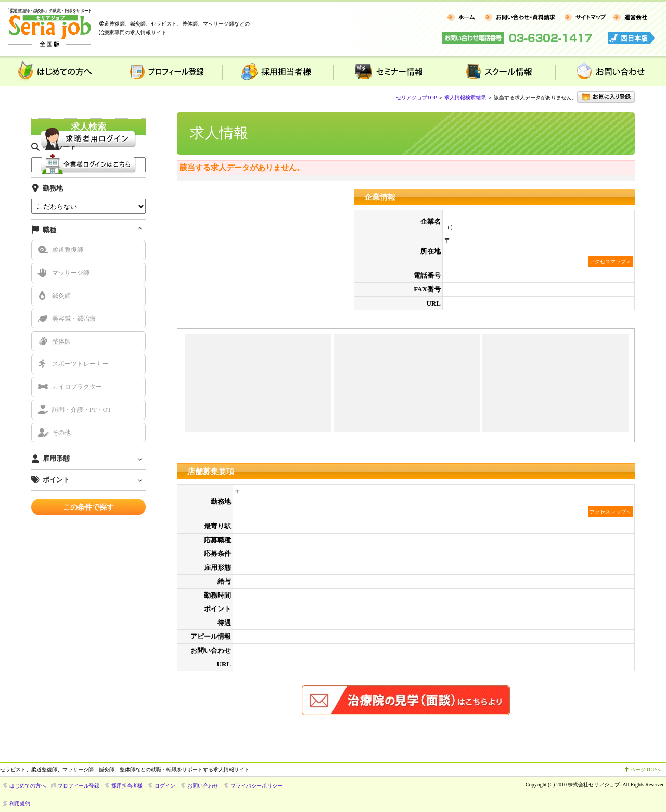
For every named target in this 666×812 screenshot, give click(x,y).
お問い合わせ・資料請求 (520, 18)
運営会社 (630, 18)
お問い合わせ (611, 71)
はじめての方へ (55, 71)
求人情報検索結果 (465, 98)
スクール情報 (499, 71)
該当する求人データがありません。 (242, 168)
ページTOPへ (643, 770)
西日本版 (634, 38)
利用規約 (20, 803)
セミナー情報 (388, 71)
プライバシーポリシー (257, 786)
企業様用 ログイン (88, 164)
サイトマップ (585, 18)
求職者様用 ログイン (88, 139)
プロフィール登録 (166, 71)
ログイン (165, 786)
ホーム (462, 18)
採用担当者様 (278, 71)
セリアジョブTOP (416, 98)
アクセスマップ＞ (610, 262)
